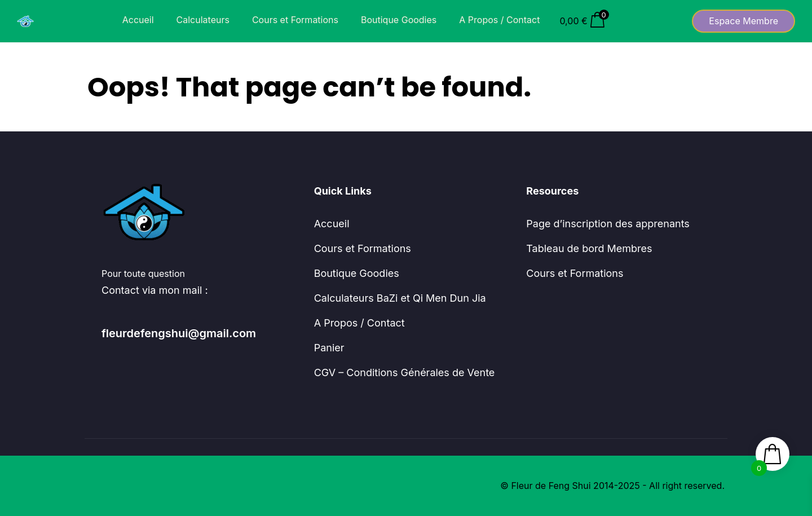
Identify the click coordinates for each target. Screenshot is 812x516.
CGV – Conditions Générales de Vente (405, 372)
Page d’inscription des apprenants (608, 224)
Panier (329, 348)
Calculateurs (203, 20)
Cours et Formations (295, 20)
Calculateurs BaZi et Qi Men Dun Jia (400, 298)
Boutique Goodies (399, 20)
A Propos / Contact (499, 20)
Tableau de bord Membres (589, 248)
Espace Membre (743, 21)
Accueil (138, 20)
